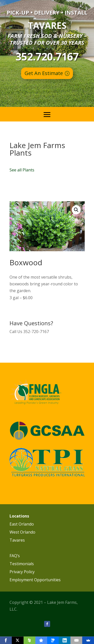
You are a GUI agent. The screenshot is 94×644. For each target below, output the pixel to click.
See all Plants (22, 170)
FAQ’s (15, 556)
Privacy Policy (22, 572)
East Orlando (22, 524)
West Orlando (22, 532)
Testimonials (22, 564)
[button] (76, 210)
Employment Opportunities (35, 580)
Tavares (17, 540)
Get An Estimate (44, 73)
